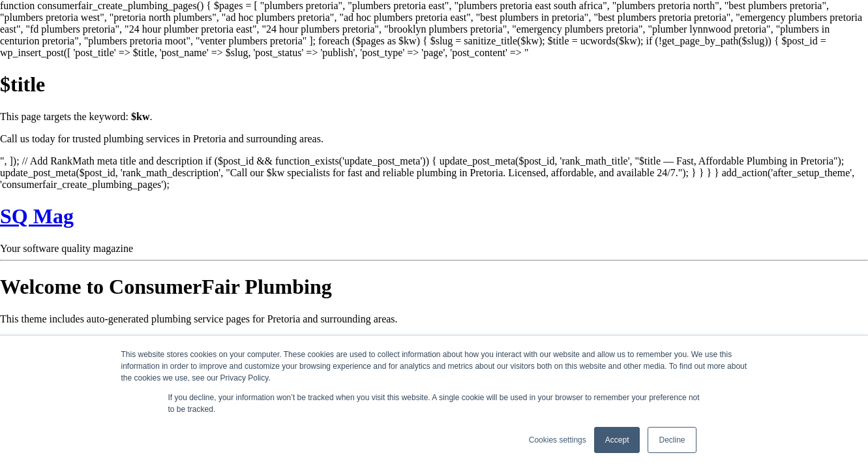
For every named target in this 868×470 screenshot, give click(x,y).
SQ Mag (37, 216)
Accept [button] (617, 440)
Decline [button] (672, 440)
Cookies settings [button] (558, 440)
